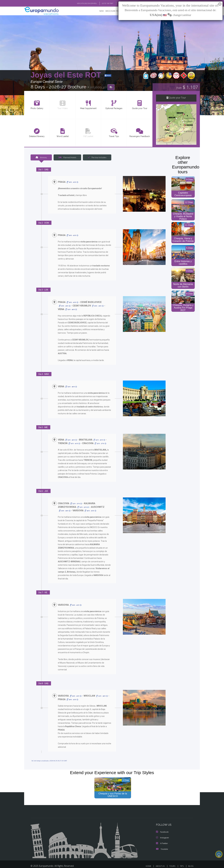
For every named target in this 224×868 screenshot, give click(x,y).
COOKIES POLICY (185, 863)
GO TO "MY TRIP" (103, 3)
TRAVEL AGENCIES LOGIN (125, 863)
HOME (149, 859)
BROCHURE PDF (111, 11)
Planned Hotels (67, 157)
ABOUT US (161, 859)
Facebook (162, 825)
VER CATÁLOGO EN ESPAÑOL (80, 3)
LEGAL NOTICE (148, 863)
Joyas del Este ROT (67, 75)
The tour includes (96, 157)
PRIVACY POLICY (166, 863)
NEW (99, 11)
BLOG (117, 3)
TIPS (182, 859)
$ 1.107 (187, 87)
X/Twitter (162, 836)
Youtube (162, 842)
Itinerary (41, 157)
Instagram (162, 831)
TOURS (173, 859)
